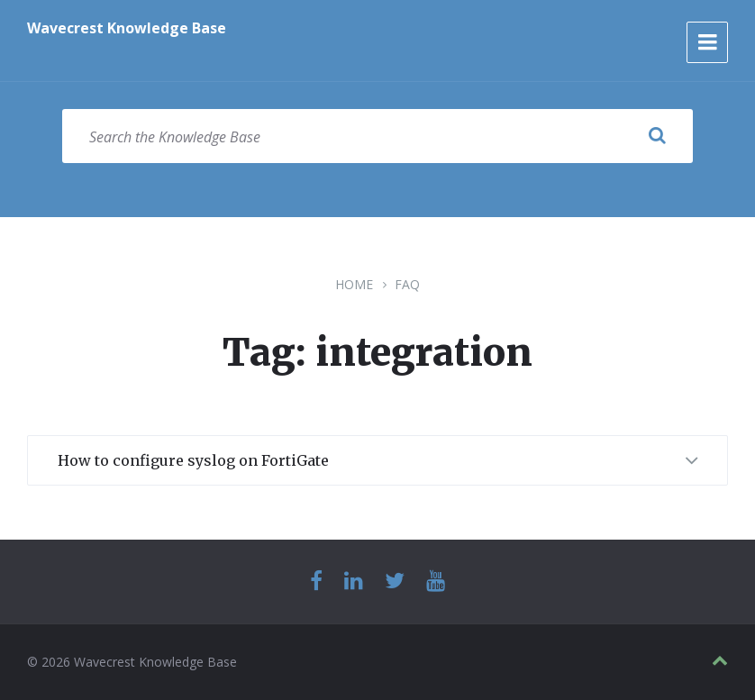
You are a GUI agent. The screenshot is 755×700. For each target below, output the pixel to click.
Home (354, 284)
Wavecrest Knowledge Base (127, 28)
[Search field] (377, 136)
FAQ (407, 284)
